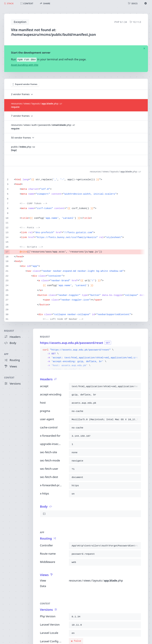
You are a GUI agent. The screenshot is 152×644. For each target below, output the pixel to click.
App (6, 354)
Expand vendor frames (25, 84)
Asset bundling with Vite (25, 65)
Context (9, 378)
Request (9, 331)
